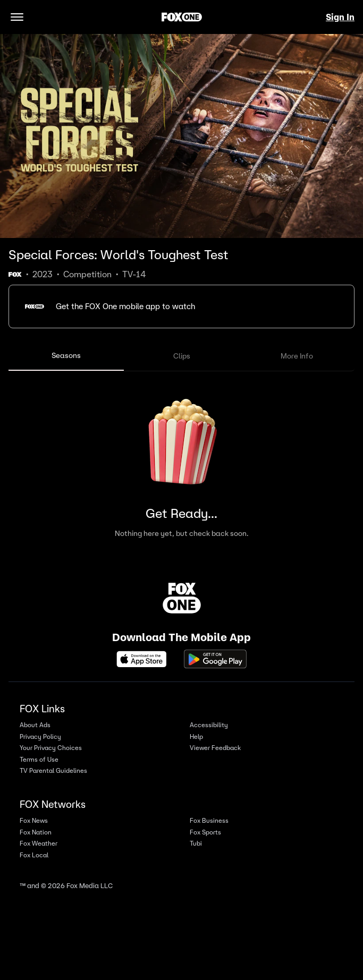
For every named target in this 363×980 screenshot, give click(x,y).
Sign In (340, 17)
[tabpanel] (181, 461)
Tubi (196, 843)
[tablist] (181, 356)
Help (196, 736)
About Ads (35, 725)
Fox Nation (36, 832)
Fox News (34, 820)
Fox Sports (205, 832)
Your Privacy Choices (51, 748)
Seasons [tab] (66, 355)
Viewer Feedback (215, 748)
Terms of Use (39, 759)
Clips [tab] (182, 356)
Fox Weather (39, 843)
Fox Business (209, 820)
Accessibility (209, 725)
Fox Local (34, 855)
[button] (181, 306)
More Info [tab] (297, 356)
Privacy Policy (40, 736)
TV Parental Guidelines (53, 770)
